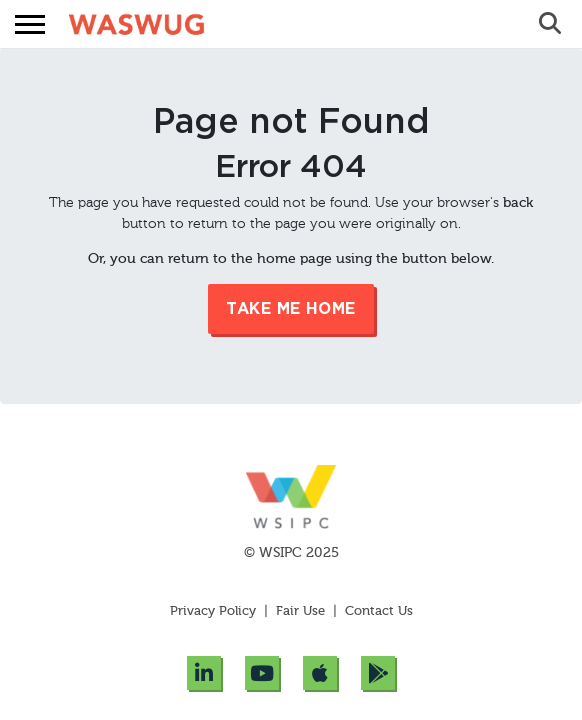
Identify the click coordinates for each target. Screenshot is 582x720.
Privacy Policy (215, 611)
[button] (30, 24)
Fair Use (300, 611)
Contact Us (379, 611)
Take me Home (291, 309)
